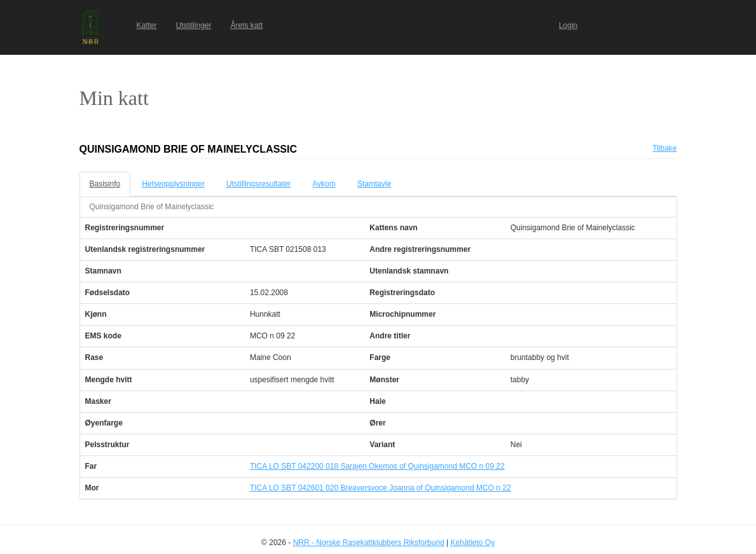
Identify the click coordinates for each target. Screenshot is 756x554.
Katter (147, 25)
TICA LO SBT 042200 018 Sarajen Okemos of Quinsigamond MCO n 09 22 (377, 466)
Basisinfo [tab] (105, 184)
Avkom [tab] (324, 184)
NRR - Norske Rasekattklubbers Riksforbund (369, 543)
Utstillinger (194, 25)
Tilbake (664, 148)
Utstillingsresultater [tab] (258, 184)
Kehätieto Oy (473, 543)
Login (568, 25)
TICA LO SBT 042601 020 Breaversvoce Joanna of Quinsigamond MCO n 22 (381, 488)
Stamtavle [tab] (374, 184)
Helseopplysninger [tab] (173, 184)
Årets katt (247, 25)
